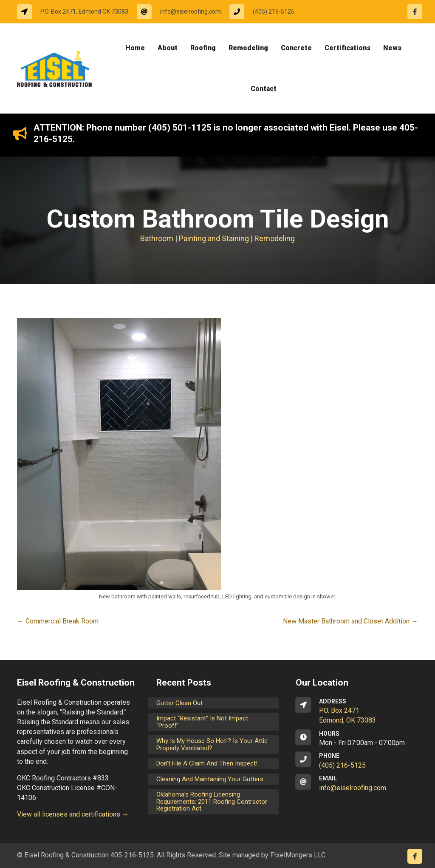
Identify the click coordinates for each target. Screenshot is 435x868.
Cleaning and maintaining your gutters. (210, 779)
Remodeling (275, 238)
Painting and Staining (214, 238)
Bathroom (157, 238)
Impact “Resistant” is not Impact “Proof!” (202, 722)
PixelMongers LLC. (298, 855)
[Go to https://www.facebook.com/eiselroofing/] (415, 12)
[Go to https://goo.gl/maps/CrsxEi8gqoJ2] (357, 711)
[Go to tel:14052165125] (266, 12)
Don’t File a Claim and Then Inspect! (207, 763)
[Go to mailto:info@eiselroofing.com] (183, 12)
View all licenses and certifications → (73, 814)
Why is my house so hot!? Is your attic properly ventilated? (212, 744)
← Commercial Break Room (58, 621)
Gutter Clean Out (179, 703)
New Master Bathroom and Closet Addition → (350, 621)
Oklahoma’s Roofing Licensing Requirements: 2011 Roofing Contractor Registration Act (212, 801)
